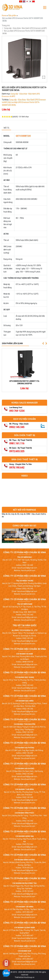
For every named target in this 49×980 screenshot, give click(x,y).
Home (4, 16)
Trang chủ (6, 26)
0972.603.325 (17, 451)
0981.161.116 (17, 443)
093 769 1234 (17, 411)
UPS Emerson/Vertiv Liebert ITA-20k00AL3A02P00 (24, 382)
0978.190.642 (17, 468)
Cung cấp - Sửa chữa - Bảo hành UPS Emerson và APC (26, 28)
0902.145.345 (17, 427)
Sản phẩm (13, 16)
